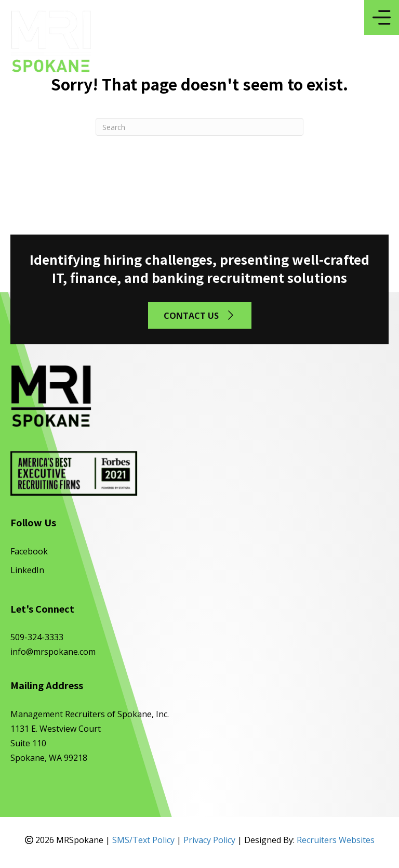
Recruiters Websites (336, 840)
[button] (200, 315)
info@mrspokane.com (53, 652)
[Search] (199, 127)
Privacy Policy (209, 840)
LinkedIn (27, 570)
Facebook (29, 551)
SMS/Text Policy (143, 840)
